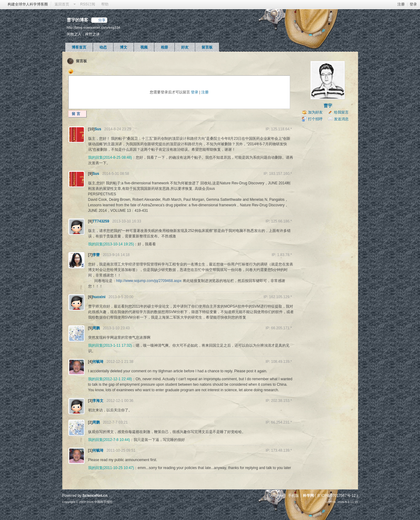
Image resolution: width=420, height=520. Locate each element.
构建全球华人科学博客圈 (28, 4)
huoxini (99, 297)
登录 (413, 4)
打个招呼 (315, 119)
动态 (103, 47)
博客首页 (79, 47)
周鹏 (96, 328)
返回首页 (62, 4)
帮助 (105, 4)
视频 (144, 47)
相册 (164, 47)
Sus (98, 129)
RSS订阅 (88, 4)
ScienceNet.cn (95, 496)
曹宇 (328, 106)
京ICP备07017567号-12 (336, 496)
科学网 (308, 496)
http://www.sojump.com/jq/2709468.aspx (149, 281)
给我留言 (341, 112)
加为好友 (315, 112)
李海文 (98, 401)
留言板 (207, 47)
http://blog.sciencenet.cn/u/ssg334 (94, 27)
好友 (185, 47)
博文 (124, 47)
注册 (401, 4)
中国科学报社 (103, 502)
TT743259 (101, 221)
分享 (102, 20)
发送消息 (341, 119)
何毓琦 (98, 362)
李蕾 (96, 255)
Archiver (277, 496)
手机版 (293, 496)
